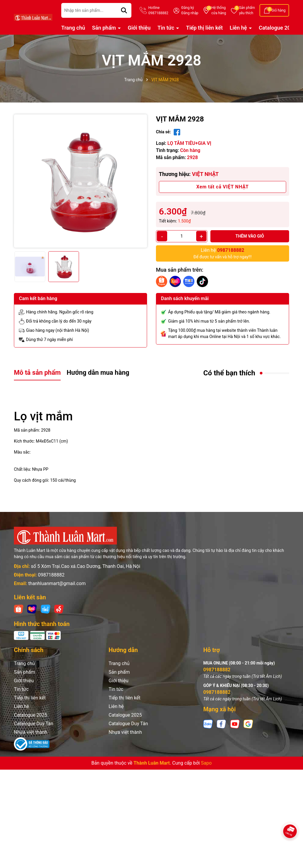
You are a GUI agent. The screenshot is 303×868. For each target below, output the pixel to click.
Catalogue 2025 (278, 28)
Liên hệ (239, 28)
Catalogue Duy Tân (34, 724)
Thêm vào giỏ (250, 236)
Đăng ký (188, 8)
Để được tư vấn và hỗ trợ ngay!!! (223, 253)
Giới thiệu (139, 28)
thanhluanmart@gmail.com (57, 583)
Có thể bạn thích (229, 373)
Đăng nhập (190, 13)
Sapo (206, 763)
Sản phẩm (247, 11)
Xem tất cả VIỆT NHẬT (223, 187)
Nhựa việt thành (31, 732)
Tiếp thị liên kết (204, 28)
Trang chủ (73, 28)
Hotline (158, 11)
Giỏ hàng (279, 10)
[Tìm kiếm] (124, 10)
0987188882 (51, 575)
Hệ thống (219, 11)
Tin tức (166, 28)
